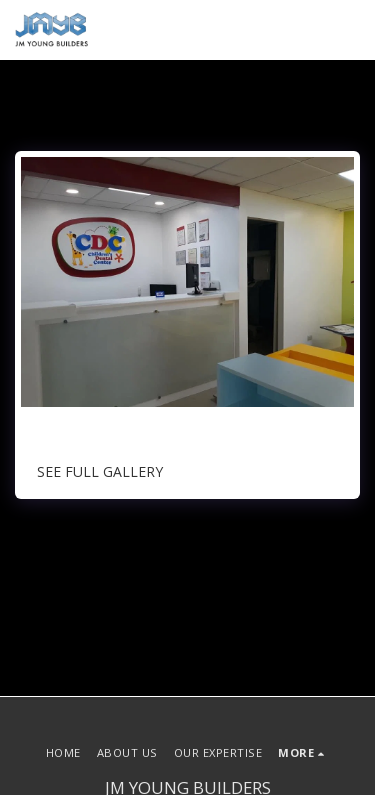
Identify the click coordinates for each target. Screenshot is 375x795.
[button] (348, 30)
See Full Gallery (100, 471)
